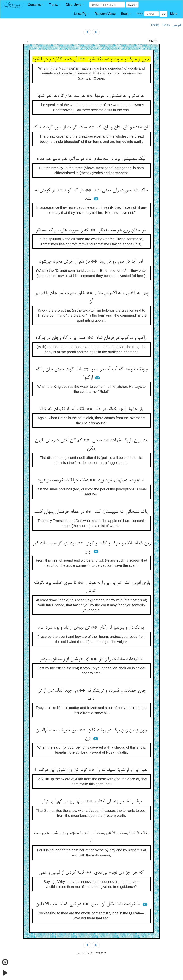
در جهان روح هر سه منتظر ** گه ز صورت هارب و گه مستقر (92, 230)
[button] (36, 5)
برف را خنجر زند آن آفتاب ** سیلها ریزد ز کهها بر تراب (92, 802)
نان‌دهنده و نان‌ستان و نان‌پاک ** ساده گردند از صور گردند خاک (92, 127)
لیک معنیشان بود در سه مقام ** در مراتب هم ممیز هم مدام (92, 159)
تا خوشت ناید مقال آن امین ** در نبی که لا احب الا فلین (89, 904)
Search (132, 5)
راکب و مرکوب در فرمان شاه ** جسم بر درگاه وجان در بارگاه (92, 338)
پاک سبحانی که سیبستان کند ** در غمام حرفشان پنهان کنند (92, 512)
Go (163, 14)
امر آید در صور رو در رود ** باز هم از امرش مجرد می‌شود (91, 262)
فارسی (177, 25)
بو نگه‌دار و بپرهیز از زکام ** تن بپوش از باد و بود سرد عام (92, 628)
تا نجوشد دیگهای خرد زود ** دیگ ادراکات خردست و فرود (91, 480)
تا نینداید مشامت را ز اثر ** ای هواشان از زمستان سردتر (92, 659)
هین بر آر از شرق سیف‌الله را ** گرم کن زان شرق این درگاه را (91, 770)
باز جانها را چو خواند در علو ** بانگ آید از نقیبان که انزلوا (91, 409)
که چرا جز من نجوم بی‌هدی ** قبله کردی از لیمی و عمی (92, 873)
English (155, 25)
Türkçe (166, 25)
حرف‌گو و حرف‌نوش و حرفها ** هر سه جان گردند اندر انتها (92, 96)
